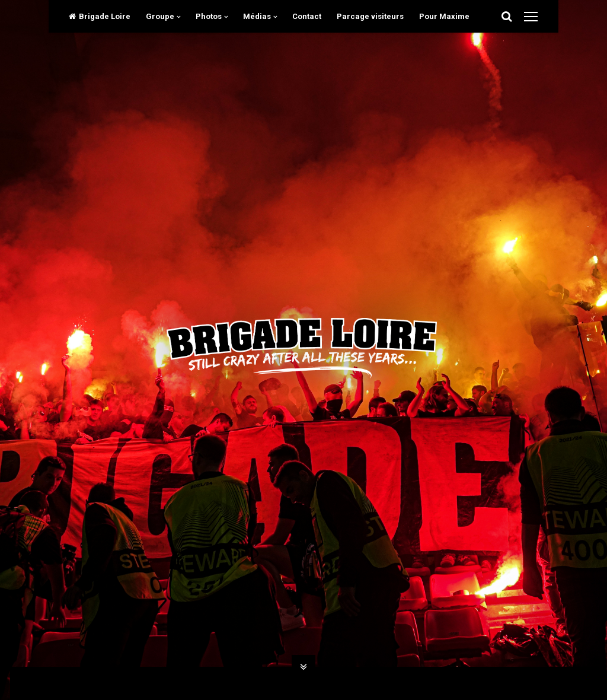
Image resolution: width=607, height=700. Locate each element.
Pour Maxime (444, 16)
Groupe (160, 16)
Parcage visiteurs (370, 16)
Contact (307, 16)
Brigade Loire (100, 16)
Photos (209, 16)
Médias (257, 16)
